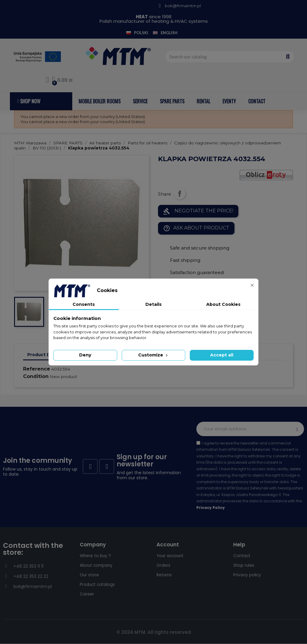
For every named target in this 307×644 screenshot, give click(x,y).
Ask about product (196, 228)
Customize (153, 355)
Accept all (222, 355)
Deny (85, 355)
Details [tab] (153, 304)
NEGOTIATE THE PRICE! (198, 211)
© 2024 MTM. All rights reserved (154, 632)
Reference (37, 369)
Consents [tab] (84, 304)
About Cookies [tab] (223, 304)
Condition (36, 376)
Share (180, 193)
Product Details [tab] (45, 355)
